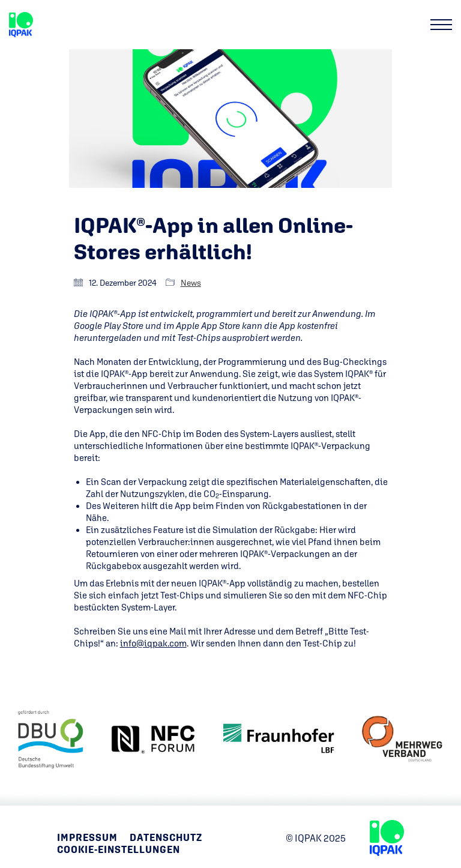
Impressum (87, 838)
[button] (441, 25)
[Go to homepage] (21, 25)
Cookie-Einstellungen (119, 850)
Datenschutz (166, 838)
